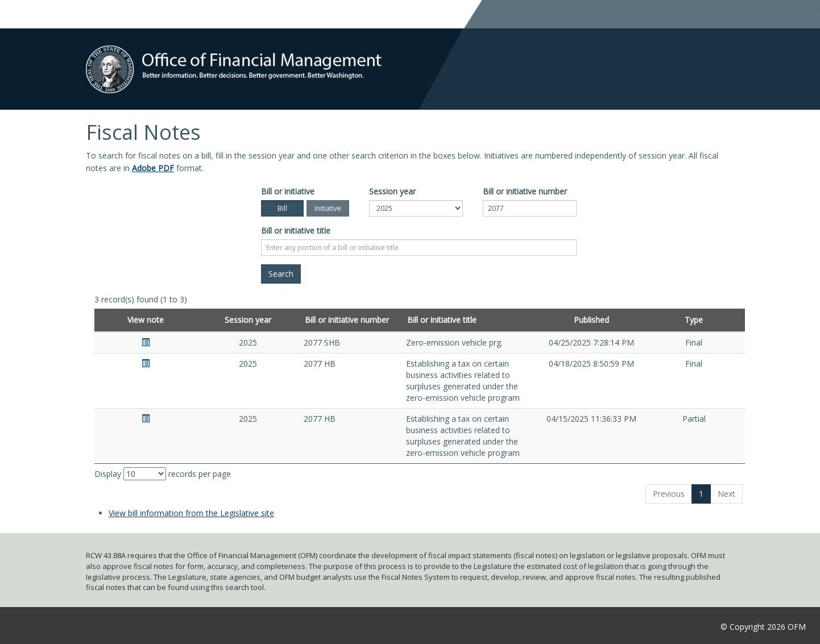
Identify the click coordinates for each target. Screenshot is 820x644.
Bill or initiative (288, 191)
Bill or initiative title (296, 230)
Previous (669, 494)
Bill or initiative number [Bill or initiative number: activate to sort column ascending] (347, 320)
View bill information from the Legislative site (191, 513)
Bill (282, 208)
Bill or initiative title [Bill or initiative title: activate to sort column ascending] (442, 320)
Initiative (328, 208)
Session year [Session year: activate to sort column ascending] (248, 320)
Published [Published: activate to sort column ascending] (591, 320)
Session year (392, 191)
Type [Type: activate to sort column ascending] (694, 320)
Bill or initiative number (525, 191)
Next (726, 494)
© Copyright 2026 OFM (763, 627)
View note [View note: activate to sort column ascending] (146, 320)
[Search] (281, 274)
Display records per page (163, 474)
